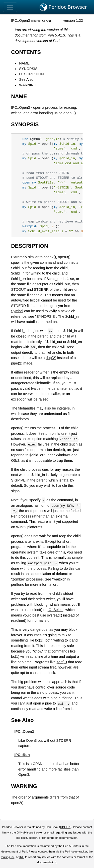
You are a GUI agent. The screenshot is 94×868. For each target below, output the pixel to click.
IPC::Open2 (24, 731)
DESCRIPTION (31, 74)
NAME (24, 63)
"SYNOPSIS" (46, 316)
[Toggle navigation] (10, 7)
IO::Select (56, 610)
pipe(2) (17, 363)
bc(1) (39, 640)
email (50, 832)
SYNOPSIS (28, 69)
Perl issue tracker (76, 851)
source (36, 21)
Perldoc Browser (63, 7)
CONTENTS (26, 52)
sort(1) (62, 662)
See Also (26, 79)
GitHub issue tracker (30, 832)
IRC (22, 857)
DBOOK (65, 827)
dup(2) (51, 358)
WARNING (28, 85)
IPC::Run (22, 755)
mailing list (8, 857)
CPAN (46, 21)
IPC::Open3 (20, 20)
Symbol (17, 311)
